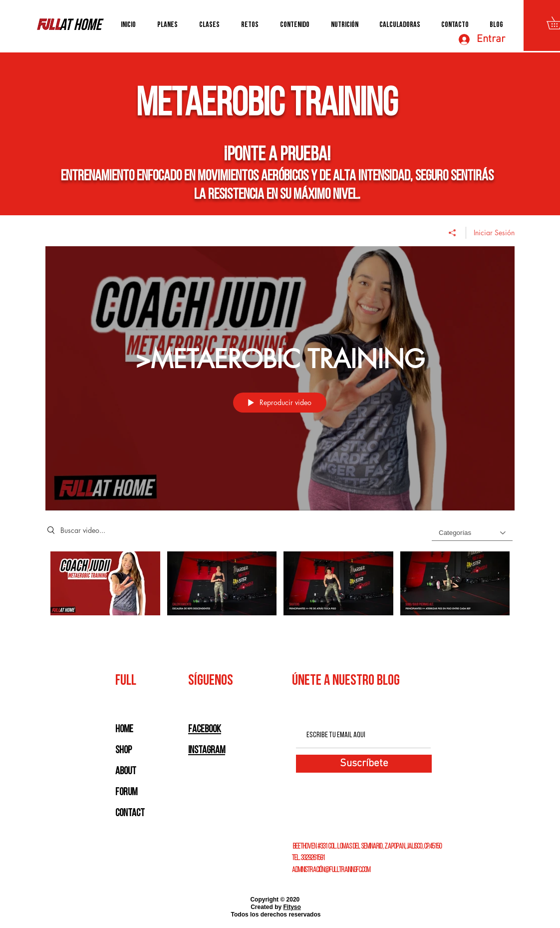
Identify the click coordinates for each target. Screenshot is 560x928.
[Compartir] (452, 232)
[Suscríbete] (364, 764)
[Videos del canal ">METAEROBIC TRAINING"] (280, 590)
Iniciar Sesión (494, 232)
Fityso (292, 907)
